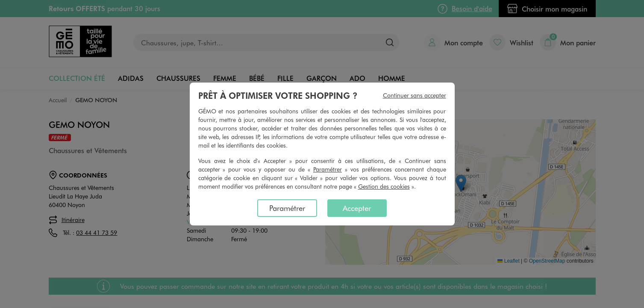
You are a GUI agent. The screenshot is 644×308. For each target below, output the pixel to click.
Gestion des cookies (384, 186)
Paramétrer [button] (328, 169)
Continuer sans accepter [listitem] (415, 95)
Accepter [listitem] (357, 208)
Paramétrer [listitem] (287, 208)
